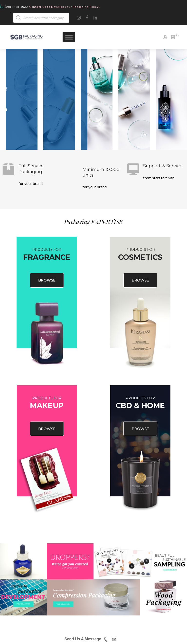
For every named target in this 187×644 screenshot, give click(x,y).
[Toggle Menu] (69, 37)
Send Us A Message (83, 639)
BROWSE (47, 280)
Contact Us (38, 7)
